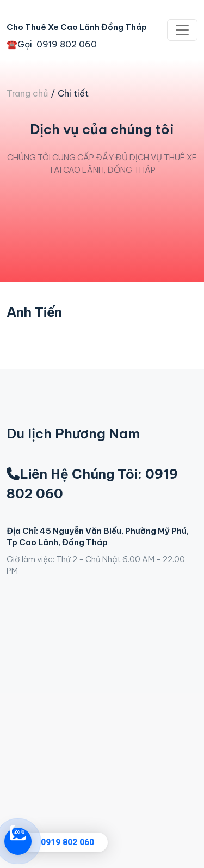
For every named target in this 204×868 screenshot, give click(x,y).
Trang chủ (27, 93)
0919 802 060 (67, 842)
